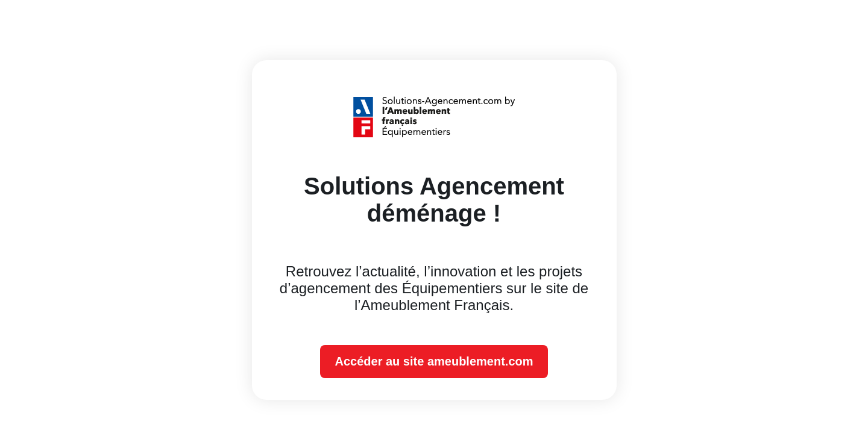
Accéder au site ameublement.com (434, 361)
